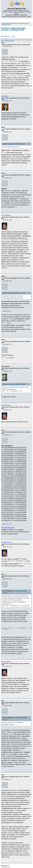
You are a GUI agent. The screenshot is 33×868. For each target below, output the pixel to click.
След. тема (11, 41)
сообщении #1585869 (14, 144)
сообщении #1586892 (21, 718)
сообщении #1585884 (14, 293)
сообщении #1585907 (21, 591)
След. (13, 36)
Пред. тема (4, 41)
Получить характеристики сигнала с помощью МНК (13, 29)
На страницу (4, 36)
